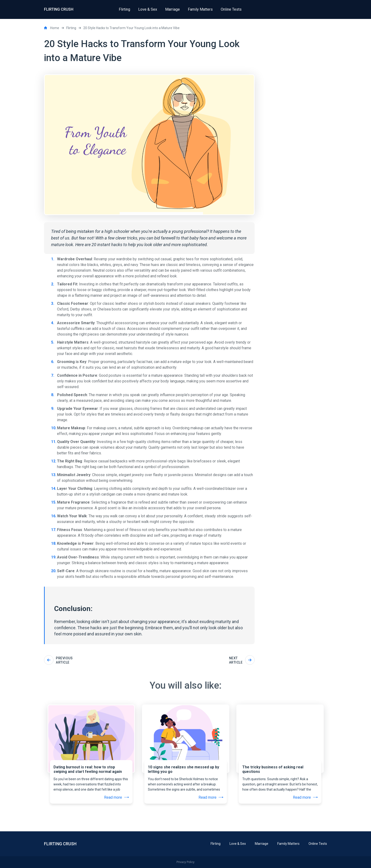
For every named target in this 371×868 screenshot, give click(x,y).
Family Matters (288, 844)
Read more (117, 797)
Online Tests (318, 844)
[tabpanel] (91, 742)
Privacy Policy (185, 862)
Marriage (262, 844)
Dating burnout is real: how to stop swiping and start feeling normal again (88, 769)
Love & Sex (238, 844)
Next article (242, 660)
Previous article (58, 660)
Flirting (216, 844)
